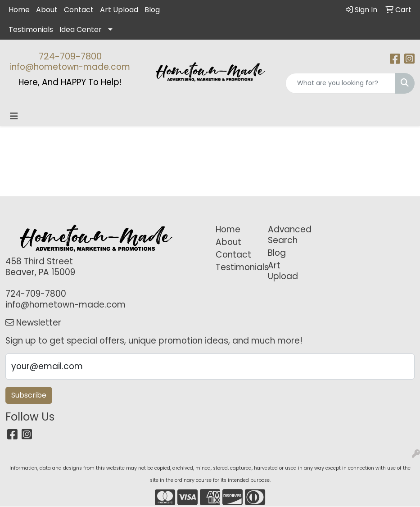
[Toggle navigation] (14, 116)
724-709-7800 (70, 56)
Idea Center (81, 29)
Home (19, 10)
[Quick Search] (341, 83)
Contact (79, 10)
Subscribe (29, 395)
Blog (152, 10)
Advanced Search (289, 235)
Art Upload (119, 10)
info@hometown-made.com (70, 67)
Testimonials (31, 29)
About (47, 10)
